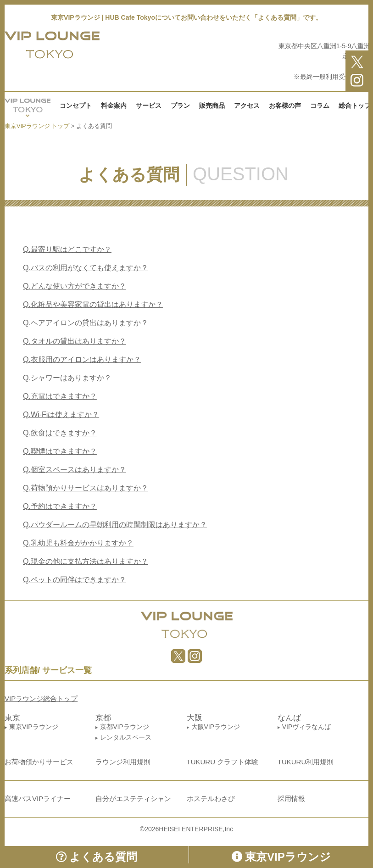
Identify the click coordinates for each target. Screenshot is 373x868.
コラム (320, 106)
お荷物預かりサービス (39, 762)
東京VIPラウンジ (34, 727)
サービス (149, 106)
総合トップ (355, 106)
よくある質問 (97, 857)
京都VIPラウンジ (125, 727)
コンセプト (76, 106)
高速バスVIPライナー (38, 798)
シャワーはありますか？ (67, 378)
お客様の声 (285, 106)
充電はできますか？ (60, 396)
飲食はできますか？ (60, 433)
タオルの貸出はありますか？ (75, 341)
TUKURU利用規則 (306, 762)
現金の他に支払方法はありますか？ (86, 561)
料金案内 (114, 106)
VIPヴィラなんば (307, 727)
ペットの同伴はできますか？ (75, 580)
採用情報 (291, 798)
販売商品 (212, 106)
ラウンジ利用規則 (123, 762)
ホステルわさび (211, 798)
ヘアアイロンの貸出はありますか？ (86, 323)
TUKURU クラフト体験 (223, 762)
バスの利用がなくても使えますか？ (86, 268)
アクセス (247, 106)
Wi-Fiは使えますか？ (61, 415)
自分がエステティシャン (133, 798)
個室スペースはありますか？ (75, 470)
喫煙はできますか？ (60, 451)
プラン (180, 106)
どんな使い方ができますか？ (75, 286)
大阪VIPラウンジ (216, 727)
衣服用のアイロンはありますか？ (82, 359)
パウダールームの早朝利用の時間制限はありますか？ (115, 525)
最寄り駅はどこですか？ (67, 249)
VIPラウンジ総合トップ (41, 698)
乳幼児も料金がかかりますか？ (78, 543)
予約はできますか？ (60, 506)
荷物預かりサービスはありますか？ (86, 488)
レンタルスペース (126, 737)
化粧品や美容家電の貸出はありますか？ (93, 304)
